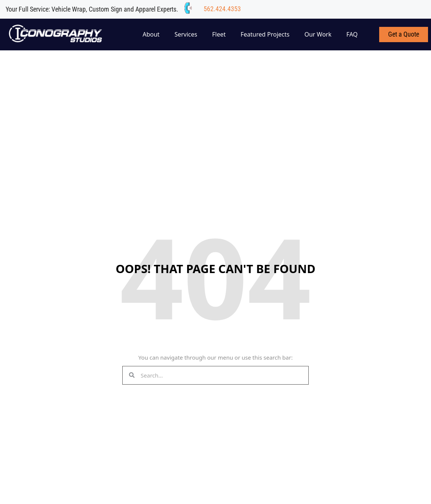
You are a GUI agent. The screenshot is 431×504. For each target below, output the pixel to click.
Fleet (219, 34)
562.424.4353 (222, 9)
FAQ (352, 34)
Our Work (318, 34)
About (151, 34)
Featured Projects (265, 34)
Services (186, 34)
